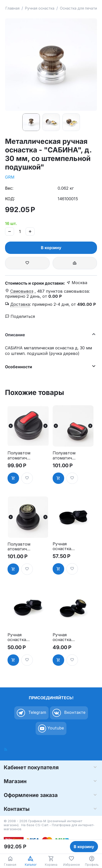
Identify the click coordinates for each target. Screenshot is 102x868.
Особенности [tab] (50, 366)
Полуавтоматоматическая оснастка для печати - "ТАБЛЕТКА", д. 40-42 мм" (64, 455)
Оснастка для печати (78, 8)
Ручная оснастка (40, 8)
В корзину (51, 248)
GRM (10, 177)
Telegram (31, 713)
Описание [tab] (50, 334)
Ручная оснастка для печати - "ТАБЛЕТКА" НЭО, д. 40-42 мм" (19, 637)
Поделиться (20, 316)
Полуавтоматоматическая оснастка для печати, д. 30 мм (19, 455)
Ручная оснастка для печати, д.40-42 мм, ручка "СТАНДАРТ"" (64, 637)
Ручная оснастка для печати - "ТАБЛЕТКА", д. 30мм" (64, 546)
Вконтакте (69, 713)
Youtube (51, 728)
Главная (13, 8)
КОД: (10, 199)
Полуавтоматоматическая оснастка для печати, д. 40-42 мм (19, 547)
